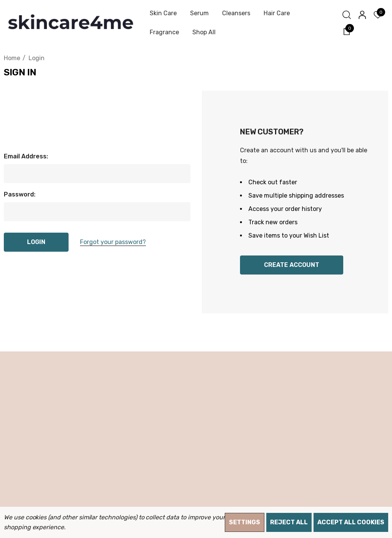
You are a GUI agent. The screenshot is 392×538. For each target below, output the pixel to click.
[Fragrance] (164, 32)
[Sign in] (362, 15)
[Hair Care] (277, 13)
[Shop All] (204, 32)
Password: (20, 194)
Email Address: (26, 156)
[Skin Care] (163, 13)
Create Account (292, 265)
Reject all (289, 522)
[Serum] (199, 13)
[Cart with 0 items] (346, 31)
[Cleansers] (236, 13)
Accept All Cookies (351, 522)
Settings (245, 522)
